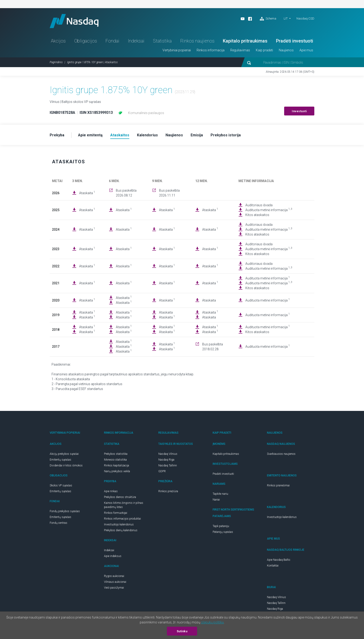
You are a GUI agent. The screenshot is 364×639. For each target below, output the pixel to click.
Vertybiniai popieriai (177, 50)
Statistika (162, 41)
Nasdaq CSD (305, 18)
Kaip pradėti (264, 50)
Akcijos (58, 41)
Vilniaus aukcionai (115, 582)
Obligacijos (86, 41)
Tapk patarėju (221, 526)
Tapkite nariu (220, 494)
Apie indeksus (113, 556)
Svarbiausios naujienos (281, 454)
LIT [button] (286, 18)
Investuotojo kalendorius (119, 524)
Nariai (216, 500)
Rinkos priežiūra (168, 491)
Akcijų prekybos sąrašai (64, 454)
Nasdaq (74, 21)
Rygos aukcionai (114, 576)
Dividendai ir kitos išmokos (66, 465)
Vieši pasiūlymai (114, 588)
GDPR (162, 471)
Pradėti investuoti (295, 41)
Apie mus (306, 50)
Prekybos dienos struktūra (120, 497)
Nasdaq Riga (166, 460)
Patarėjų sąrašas (223, 532)
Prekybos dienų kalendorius (121, 530)
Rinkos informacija (211, 50)
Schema (268, 19)
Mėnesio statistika (115, 460)
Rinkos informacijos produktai (122, 519)
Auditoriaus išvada (259, 205)
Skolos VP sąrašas (61, 485)
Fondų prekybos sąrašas (65, 511)
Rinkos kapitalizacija (117, 465)
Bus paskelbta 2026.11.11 (169, 193)
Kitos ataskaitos (257, 215)
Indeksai (136, 41)
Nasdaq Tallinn (168, 465)
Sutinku (182, 631)
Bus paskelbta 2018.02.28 (213, 347)
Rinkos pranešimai (278, 485)
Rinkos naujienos (197, 41)
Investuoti (299, 111)
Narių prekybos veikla (117, 471)
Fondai (112, 41)
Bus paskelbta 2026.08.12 (126, 193)
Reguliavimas (240, 50)
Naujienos (286, 50)
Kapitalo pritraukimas (245, 41)
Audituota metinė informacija (269, 210)
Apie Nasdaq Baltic (279, 560)
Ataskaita (87, 193)
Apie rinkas (111, 491)
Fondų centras (58, 523)
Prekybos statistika (116, 454)
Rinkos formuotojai (116, 513)
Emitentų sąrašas (60, 460)
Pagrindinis (56, 62)
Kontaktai (273, 566)
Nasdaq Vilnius (168, 454)
